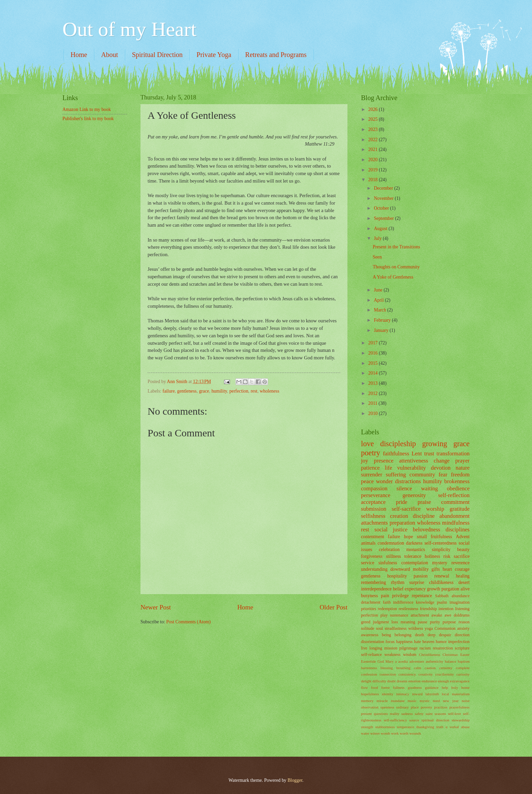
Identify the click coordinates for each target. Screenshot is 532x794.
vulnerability (412, 468)
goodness (415, 687)
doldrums (462, 615)
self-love (454, 714)
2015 (373, 363)
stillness (393, 556)
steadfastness (396, 628)
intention (446, 609)
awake (437, 615)
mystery (440, 563)
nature (463, 468)
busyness (369, 596)
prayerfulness (460, 707)
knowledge (425, 602)
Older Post (334, 607)
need (436, 701)
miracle (382, 701)
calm (417, 668)
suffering (396, 475)
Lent (417, 453)
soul (379, 628)
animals (368, 543)
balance (451, 661)
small (422, 537)
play (384, 615)
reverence (460, 563)
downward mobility (409, 569)
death (420, 635)
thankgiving (425, 727)
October (382, 208)
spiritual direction (435, 720)
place (415, 707)
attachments (374, 523)
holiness (432, 556)
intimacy (403, 694)
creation (399, 516)
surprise (417, 582)
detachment (371, 602)
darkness (414, 543)
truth (440, 727)
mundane (398, 701)
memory (367, 701)
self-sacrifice (406, 509)
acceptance (373, 502)
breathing (403, 668)
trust (429, 453)
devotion (441, 468)
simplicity (441, 550)
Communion (445, 628)
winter (375, 733)
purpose (449, 622)
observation (370, 707)
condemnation (391, 543)
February (383, 320)
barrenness (369, 668)
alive (465, 589)
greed (366, 622)
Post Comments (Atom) (188, 622)
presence (384, 461)
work (395, 733)
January (382, 330)
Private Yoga (214, 55)
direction (462, 635)
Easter (465, 655)
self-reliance (371, 655)
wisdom (410, 655)
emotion (415, 681)
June (379, 290)
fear (443, 475)
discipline (424, 516)
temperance (406, 727)
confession (369, 674)
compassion (374, 488)
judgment (381, 622)
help (445, 687)
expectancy (415, 589)
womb (385, 733)
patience (370, 468)
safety (419, 714)
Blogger (295, 780)
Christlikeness (430, 655)
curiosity (463, 674)
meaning (408, 622)
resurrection (443, 648)
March (381, 310)
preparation (402, 523)
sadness (407, 714)
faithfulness (396, 453)
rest (254, 391)
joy (365, 461)
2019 (373, 170)
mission (391, 648)
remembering (374, 582)
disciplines (458, 530)
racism (425, 648)
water (365, 733)
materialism (461, 694)
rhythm (398, 582)
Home (79, 55)
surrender (372, 475)
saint (429, 714)
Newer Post (156, 607)
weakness (393, 655)
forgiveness (372, 556)
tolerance (413, 556)
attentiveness (413, 461)
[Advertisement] (96, 167)
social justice (391, 530)
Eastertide (368, 661)
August (381, 229)
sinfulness (388, 563)
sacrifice (462, 556)
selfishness (373, 516)
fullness (399, 687)
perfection (239, 391)
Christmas (450, 655)
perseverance (376, 495)
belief (398, 589)
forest (385, 687)
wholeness (270, 391)
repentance (422, 596)
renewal (442, 576)
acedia (403, 661)
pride (402, 502)
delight (366, 681)
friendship (428, 609)
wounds (415, 733)
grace (204, 391)
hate (417, 642)
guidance (432, 687)
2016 (373, 353)
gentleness (187, 391)
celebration (389, 550)
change (442, 461)
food (375, 687)
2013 (373, 383)
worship (435, 509)
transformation (453, 453)
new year (451, 701)
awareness (370, 635)
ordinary (403, 707)
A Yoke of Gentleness (393, 277)
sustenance (399, 615)
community (422, 475)
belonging (403, 635)
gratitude (460, 509)
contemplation (415, 563)
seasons (440, 714)
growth (433, 589)
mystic (425, 701)
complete (463, 668)
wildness (415, 628)
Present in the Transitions (396, 247)
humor (441, 642)
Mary (389, 661)
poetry (370, 453)
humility (219, 391)
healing (463, 576)
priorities (369, 609)
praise (424, 502)
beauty (463, 550)
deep (431, 635)
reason (464, 622)
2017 (373, 343)
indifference (403, 602)
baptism (464, 661)
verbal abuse (460, 727)
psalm (442, 602)
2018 (373, 180)
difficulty (379, 681)
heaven (428, 642)
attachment (420, 615)
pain (385, 596)
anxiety (463, 628)
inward (417, 694)
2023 (373, 129)
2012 (373, 393)
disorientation (373, 642)
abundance (461, 596)
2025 (373, 119)
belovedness (427, 530)
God (381, 661)
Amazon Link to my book (87, 109)
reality (395, 714)
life (388, 468)
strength (367, 727)
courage (462, 569)
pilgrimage (408, 648)
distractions (408, 481)
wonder (384, 481)
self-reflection (454, 495)
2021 (373, 149)
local (445, 694)
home (465, 687)
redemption (388, 609)
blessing (387, 668)
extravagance (460, 681)
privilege (401, 596)
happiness (404, 642)
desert (464, 582)
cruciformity (445, 674)
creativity (426, 674)
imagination (460, 602)
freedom (460, 475)
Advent (463, 537)
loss (395, 622)
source (414, 720)
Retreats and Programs (276, 55)
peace (367, 481)
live (364, 648)
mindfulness (456, 523)
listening (462, 609)
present (366, 714)
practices (441, 707)
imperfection (459, 642)
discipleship (398, 444)
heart (448, 569)
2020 (373, 160)
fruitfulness (441, 537)
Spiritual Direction (157, 55)
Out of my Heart (129, 29)
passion (421, 576)
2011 (373, 403)
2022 (373, 140)
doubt (391, 681)
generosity (414, 495)
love (367, 444)
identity (387, 694)
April (379, 300)
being (386, 635)
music (412, 701)
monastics (416, 550)
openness (387, 707)
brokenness (457, 481)
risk (447, 556)
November (384, 198)
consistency (407, 674)
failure (169, 391)
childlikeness (441, 582)
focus (390, 642)
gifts (436, 569)
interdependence (376, 589)
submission (374, 509)
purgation (450, 589)
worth (404, 733)
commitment (455, 502)
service (368, 563)
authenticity (434, 661)
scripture (462, 648)
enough (443, 681)
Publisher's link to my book (88, 119)
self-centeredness (441, 543)
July (378, 238)
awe (448, 615)
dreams (402, 681)
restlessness (408, 609)
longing (376, 648)
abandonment (454, 516)
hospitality (397, 576)
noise (466, 701)
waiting (430, 488)
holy (455, 687)
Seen (377, 257)
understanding (374, 569)
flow (364, 687)
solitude (368, 628)
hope (408, 537)
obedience (458, 488)
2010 (373, 413)
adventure (417, 661)
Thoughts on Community (396, 267)
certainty (446, 668)
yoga (429, 628)
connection (388, 674)
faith (387, 602)
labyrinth (432, 694)
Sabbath (442, 596)
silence (404, 488)
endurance (429, 681)
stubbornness (385, 727)
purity (435, 622)
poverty (426, 707)
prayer (462, 461)
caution (430, 668)
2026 (373, 109)
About (110, 55)
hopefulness (370, 694)
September (384, 218)
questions (381, 714)
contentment (373, 537)
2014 (373, 373)
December (384, 188)
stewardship (461, 720)
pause (422, 622)
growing (435, 444)
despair (445, 635)
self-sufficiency (395, 720)
